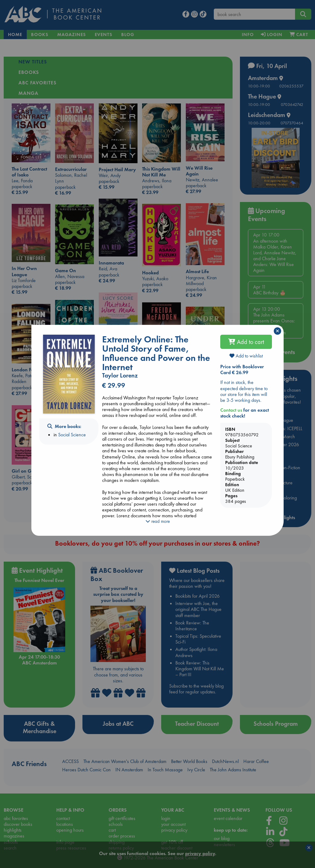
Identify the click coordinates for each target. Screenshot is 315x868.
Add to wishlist (246, 356)
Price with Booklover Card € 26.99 (242, 369)
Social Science (72, 435)
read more (158, 521)
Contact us (231, 410)
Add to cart (246, 342)
